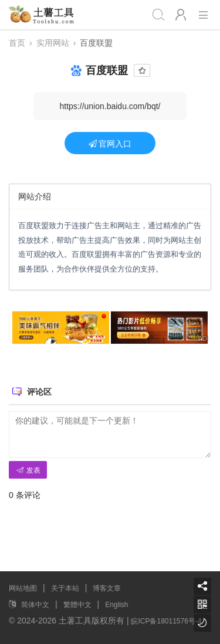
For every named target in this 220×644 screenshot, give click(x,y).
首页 (17, 43)
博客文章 (107, 588)
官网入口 (110, 144)
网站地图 (23, 588)
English (116, 605)
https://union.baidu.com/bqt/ (110, 106)
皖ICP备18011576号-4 (166, 621)
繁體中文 (77, 605)
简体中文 (35, 605)
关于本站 (65, 588)
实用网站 (53, 43)
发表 (28, 470)
